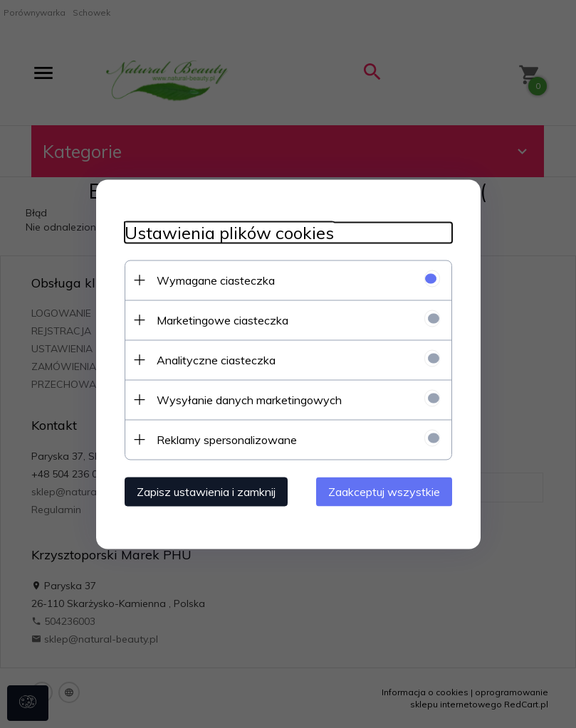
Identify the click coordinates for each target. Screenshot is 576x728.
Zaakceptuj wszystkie (384, 491)
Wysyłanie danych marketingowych (249, 399)
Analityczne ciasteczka (216, 359)
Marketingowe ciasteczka (222, 320)
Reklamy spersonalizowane (227, 439)
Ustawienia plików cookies (229, 232)
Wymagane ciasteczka (216, 280)
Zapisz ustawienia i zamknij (206, 491)
